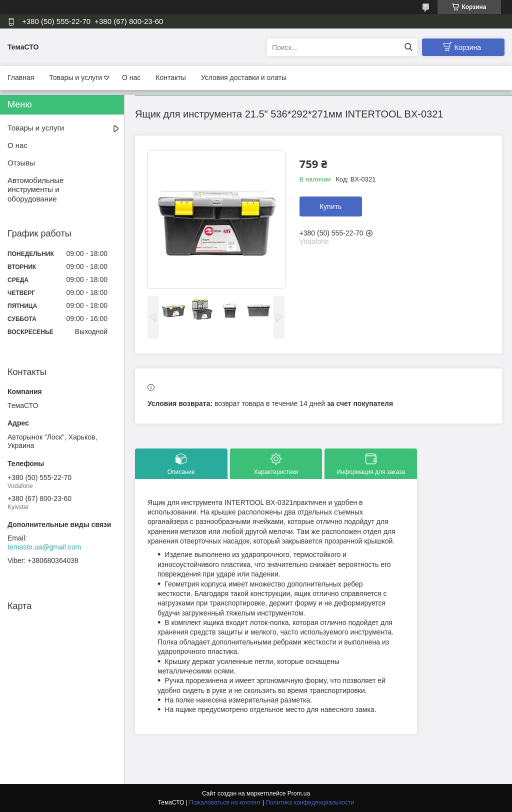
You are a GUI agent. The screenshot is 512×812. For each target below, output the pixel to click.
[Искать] (408, 47)
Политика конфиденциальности (310, 802)
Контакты (170, 77)
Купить (330, 206)
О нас (131, 77)
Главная (21, 77)
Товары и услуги (75, 77)
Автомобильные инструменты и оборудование (35, 190)
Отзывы (21, 163)
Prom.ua (299, 793)
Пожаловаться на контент (225, 802)
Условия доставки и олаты (244, 77)
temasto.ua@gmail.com (44, 547)
